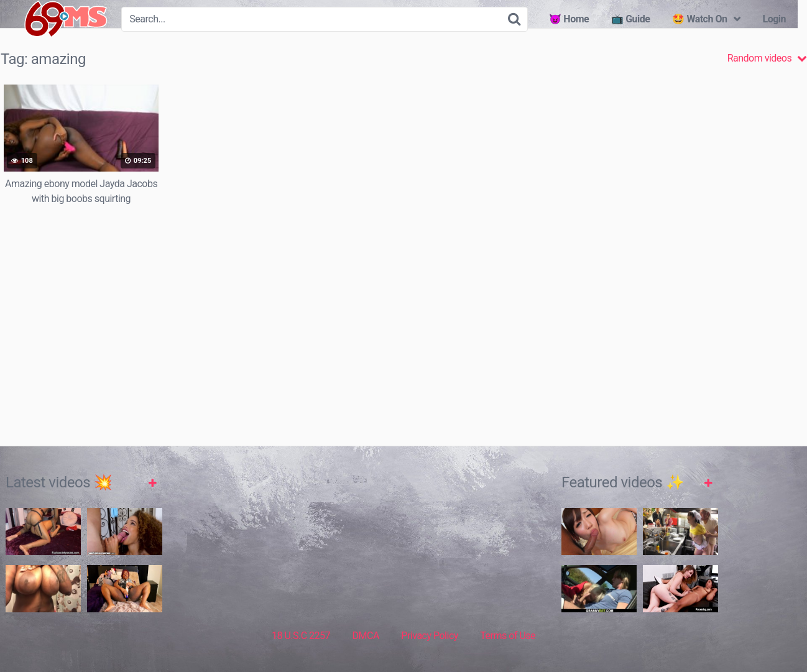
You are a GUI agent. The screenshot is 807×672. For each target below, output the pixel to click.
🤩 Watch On (699, 19)
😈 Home (569, 19)
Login (774, 19)
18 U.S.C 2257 (301, 636)
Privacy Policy (430, 636)
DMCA (366, 636)
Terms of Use (508, 636)
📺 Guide (630, 19)
